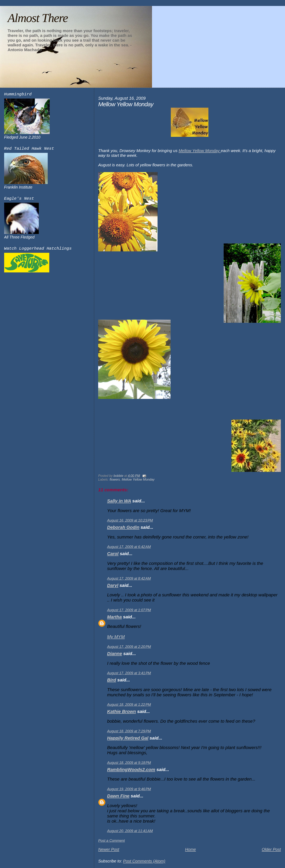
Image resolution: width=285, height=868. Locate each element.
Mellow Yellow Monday (200, 151)
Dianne (114, 654)
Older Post (271, 849)
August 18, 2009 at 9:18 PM (129, 763)
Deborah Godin (123, 527)
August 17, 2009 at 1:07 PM (129, 610)
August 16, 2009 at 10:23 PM (130, 520)
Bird (112, 680)
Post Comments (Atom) (144, 861)
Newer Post (109, 849)
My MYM (116, 637)
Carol (113, 554)
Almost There (38, 18)
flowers (115, 479)
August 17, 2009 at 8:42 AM (129, 579)
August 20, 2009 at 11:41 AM (130, 831)
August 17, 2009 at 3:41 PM (129, 673)
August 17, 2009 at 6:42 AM (129, 547)
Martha (114, 617)
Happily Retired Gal (128, 738)
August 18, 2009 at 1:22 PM (129, 705)
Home (190, 849)
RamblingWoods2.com (131, 770)
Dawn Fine (118, 796)
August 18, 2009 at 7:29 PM (129, 731)
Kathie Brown (122, 711)
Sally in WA (119, 501)
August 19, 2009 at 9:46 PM (129, 789)
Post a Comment (112, 841)
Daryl (113, 585)
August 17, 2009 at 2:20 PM (129, 647)
